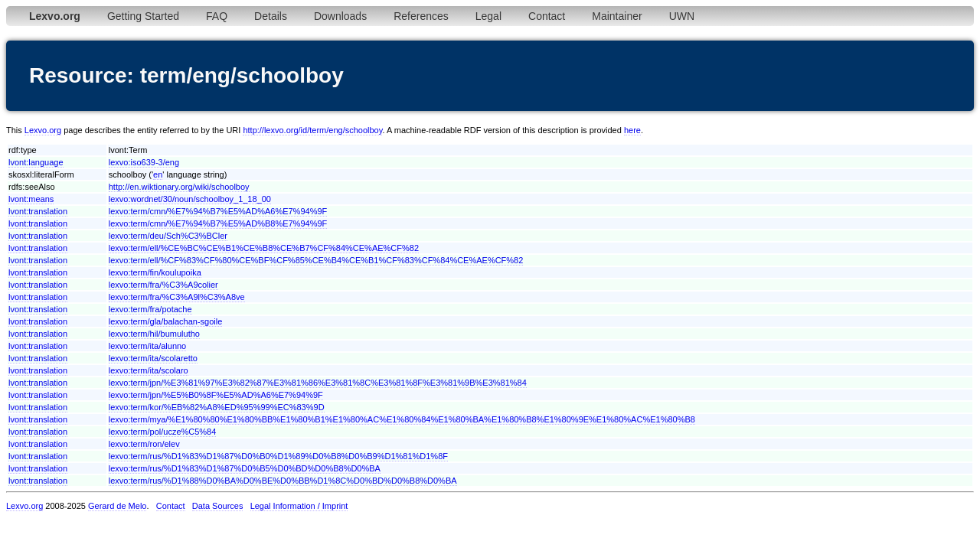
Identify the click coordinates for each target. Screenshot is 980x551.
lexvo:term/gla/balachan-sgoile (166, 321)
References (421, 16)
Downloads (340, 16)
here (632, 130)
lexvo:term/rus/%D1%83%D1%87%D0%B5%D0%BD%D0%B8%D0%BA (245, 468)
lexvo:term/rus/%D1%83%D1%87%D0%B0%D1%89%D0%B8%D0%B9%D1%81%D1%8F (278, 456)
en (158, 174)
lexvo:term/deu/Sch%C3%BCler (168, 236)
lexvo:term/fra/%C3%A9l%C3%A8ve (177, 297)
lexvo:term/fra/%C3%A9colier (163, 285)
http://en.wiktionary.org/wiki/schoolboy (179, 187)
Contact (547, 16)
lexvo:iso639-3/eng (144, 162)
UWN (682, 16)
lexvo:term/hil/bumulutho (154, 334)
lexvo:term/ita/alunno (148, 346)
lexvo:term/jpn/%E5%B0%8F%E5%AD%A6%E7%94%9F (216, 395)
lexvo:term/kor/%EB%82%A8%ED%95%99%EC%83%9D (217, 407)
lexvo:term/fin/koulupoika (155, 272)
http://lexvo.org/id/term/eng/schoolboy (312, 130)
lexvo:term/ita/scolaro (149, 370)
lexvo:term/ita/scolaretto (153, 358)
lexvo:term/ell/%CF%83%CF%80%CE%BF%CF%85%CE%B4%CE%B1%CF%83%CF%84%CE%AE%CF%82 (316, 260)
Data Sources (218, 506)
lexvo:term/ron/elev (144, 444)
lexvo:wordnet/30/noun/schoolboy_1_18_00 (190, 199)
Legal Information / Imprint (299, 506)
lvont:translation (38, 211)
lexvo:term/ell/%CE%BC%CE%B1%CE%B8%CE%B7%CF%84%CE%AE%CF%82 (264, 248)
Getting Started (143, 16)
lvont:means (31, 199)
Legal (488, 16)
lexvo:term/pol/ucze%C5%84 (163, 432)
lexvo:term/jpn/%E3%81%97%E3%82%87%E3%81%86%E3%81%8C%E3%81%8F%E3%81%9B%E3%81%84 (318, 383)
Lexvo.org (43, 130)
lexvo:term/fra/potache (150, 309)
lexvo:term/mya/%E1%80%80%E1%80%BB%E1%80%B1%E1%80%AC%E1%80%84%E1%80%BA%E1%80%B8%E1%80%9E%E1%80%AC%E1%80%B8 (402, 419)
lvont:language (36, 162)
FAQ (217, 16)
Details (271, 16)
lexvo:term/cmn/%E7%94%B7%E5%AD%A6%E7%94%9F (218, 211)
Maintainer (617, 16)
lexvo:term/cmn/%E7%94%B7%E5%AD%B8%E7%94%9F (218, 223)
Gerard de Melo (117, 506)
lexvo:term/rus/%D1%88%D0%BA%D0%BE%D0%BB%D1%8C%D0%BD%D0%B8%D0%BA (283, 481)
